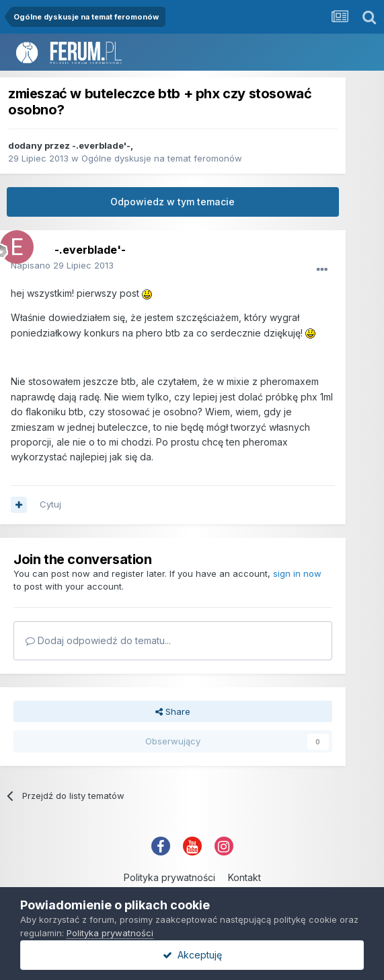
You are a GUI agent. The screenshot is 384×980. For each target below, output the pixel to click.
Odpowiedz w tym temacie (172, 202)
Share (173, 711)
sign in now (297, 573)
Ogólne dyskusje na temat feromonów (162, 158)
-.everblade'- (101, 145)
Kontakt (244, 877)
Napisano (62, 265)
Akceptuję (192, 955)
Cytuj (50, 504)
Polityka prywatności (169, 877)
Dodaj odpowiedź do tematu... (98, 640)
